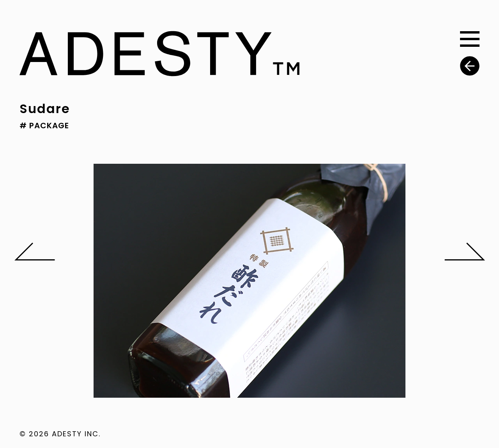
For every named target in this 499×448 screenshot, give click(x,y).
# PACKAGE (44, 126)
